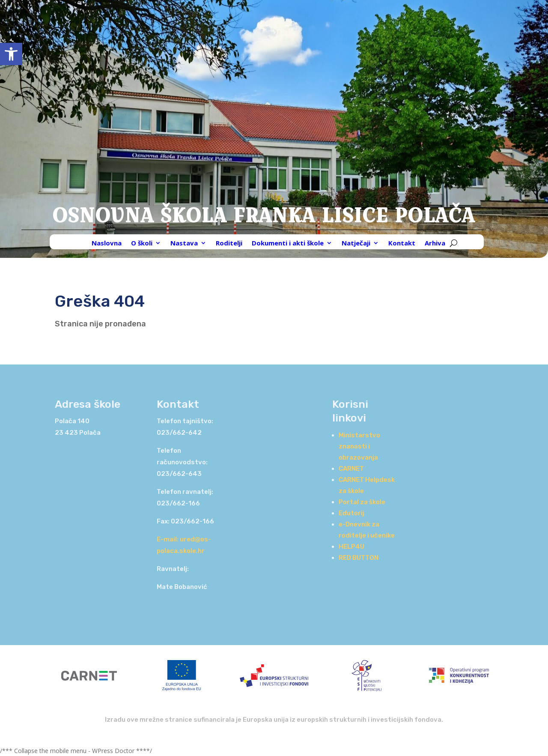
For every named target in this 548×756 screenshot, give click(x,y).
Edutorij (351, 513)
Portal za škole (362, 502)
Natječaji (356, 244)
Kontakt (402, 244)
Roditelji (229, 244)
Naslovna (107, 244)
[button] (11, 54)
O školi (142, 244)
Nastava (184, 244)
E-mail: (168, 539)
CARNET (351, 469)
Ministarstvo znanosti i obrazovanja (359, 446)
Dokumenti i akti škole (288, 244)
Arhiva (435, 244)
